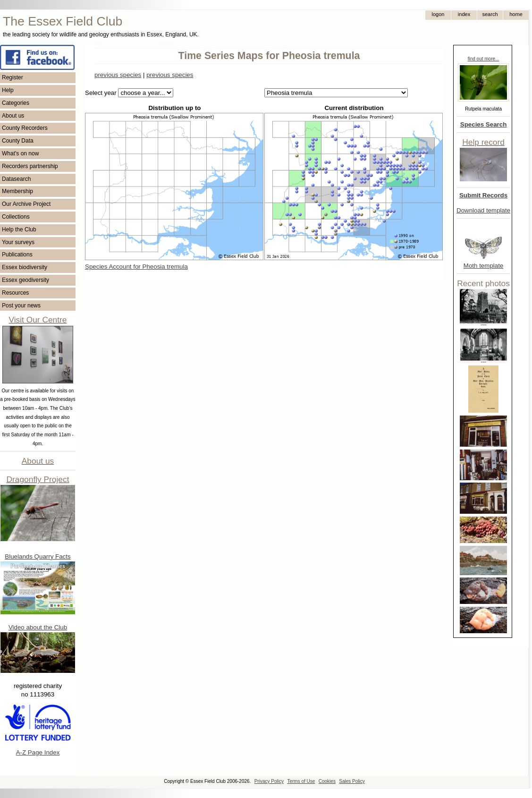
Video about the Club (38, 627)
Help (8, 90)
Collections (16, 217)
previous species (118, 75)
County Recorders (25, 128)
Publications (17, 255)
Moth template (483, 266)
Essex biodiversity (25, 267)
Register (13, 77)
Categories (16, 103)
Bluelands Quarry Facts (38, 556)
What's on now (20, 153)
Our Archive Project (26, 204)
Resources (15, 293)
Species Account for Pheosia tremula (136, 267)
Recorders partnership (30, 166)
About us (13, 116)
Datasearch (16, 179)
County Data (18, 141)
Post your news (21, 306)
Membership (17, 191)
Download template (483, 210)
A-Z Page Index (38, 752)
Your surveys (18, 242)
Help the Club (19, 229)
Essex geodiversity (25, 280)
